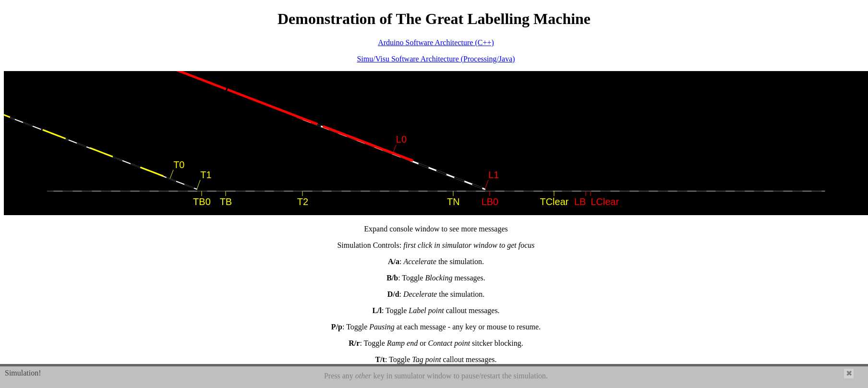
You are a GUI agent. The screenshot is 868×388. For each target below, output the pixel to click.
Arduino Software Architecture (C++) (436, 42)
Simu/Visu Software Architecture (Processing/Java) (436, 59)
